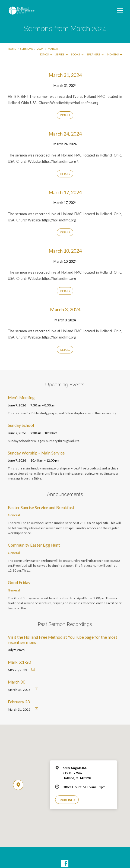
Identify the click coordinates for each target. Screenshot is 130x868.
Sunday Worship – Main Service (36, 453)
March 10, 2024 (65, 251)
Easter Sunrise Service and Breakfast (41, 507)
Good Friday (19, 582)
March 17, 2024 (65, 192)
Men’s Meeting (21, 397)
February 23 (19, 702)
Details (65, 115)
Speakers (95, 54)
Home (12, 49)
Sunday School (21, 425)
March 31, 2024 (65, 75)
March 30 (17, 682)
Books (77, 54)
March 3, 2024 (65, 309)
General (14, 515)
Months (115, 54)
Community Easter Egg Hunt (34, 545)
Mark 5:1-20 (19, 662)
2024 (40, 49)
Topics (46, 54)
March (53, 49)
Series (62, 54)
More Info (67, 800)
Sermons (27, 49)
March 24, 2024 (65, 134)
